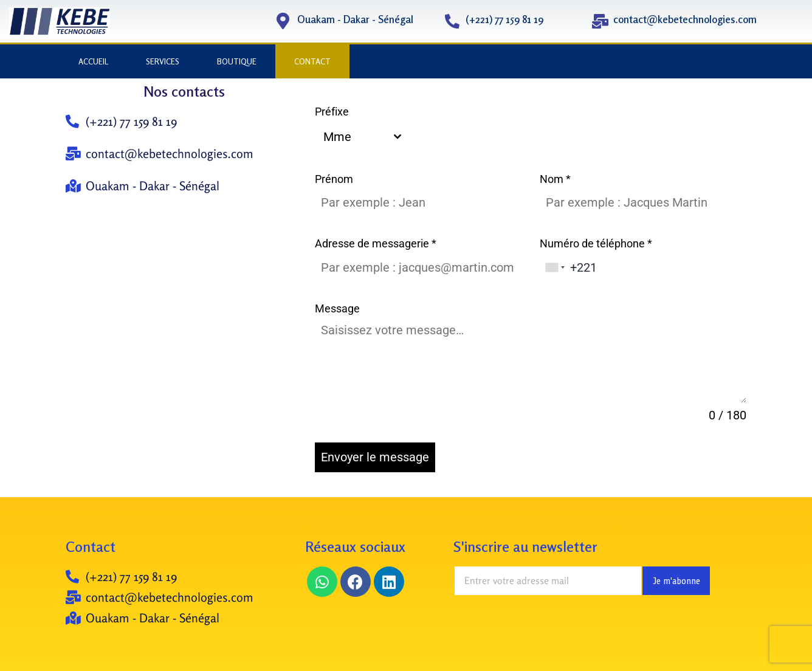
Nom (555, 179)
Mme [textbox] (337, 137)
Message (337, 308)
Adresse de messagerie (376, 243)
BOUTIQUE (237, 61)
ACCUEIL (93, 61)
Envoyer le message (375, 457)
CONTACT (312, 61)
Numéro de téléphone (596, 243)
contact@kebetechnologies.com (685, 19)
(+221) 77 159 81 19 (504, 19)
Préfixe (332, 112)
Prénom (334, 179)
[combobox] (362, 137)
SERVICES (163, 61)
